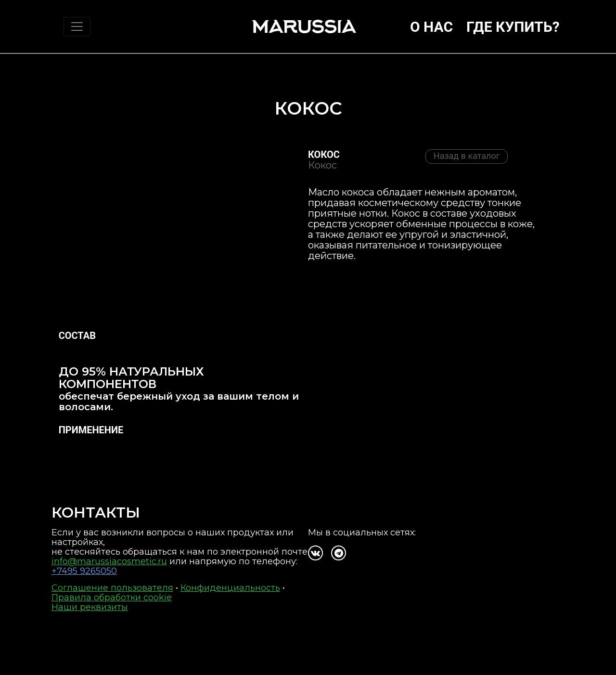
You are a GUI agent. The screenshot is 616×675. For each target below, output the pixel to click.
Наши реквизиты (90, 607)
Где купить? (513, 27)
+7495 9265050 (84, 571)
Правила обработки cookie (112, 597)
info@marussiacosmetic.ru (109, 561)
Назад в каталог (467, 156)
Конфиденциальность (230, 588)
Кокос (324, 155)
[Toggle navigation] (77, 26)
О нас (431, 27)
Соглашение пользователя (112, 588)
